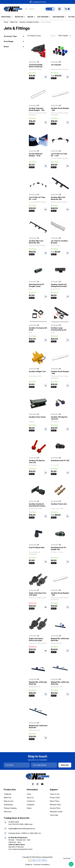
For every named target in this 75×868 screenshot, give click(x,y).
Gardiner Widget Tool (37, 371)
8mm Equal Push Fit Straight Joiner (36, 285)
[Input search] (33, 9)
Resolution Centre (56, 812)
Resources (8, 812)
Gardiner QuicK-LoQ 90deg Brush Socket (59, 285)
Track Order (54, 815)
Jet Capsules (56, 65)
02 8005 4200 (14, 822)
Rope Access (9, 801)
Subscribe (65, 765)
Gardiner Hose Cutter (37, 417)
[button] (59, 9)
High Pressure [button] (58, 17)
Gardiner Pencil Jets (59, 504)
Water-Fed (8, 798)
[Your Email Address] (44, 765)
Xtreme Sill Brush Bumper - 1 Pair (36, 155)
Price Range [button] (9, 41)
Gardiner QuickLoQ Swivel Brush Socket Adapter (37, 506)
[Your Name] (17, 765)
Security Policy (55, 808)
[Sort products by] (64, 36)
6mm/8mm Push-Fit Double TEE (58, 548)
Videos (29, 808)
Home (29, 794)
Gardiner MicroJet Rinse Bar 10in (58, 198)
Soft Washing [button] (43, 17)
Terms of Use (55, 794)
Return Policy (55, 801)
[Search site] (26, 9)
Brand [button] (6, 47)
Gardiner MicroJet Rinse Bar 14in (36, 242)
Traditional (7, 794)
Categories (31, 805)
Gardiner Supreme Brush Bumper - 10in (37, 109)
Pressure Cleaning (10, 808)
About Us (30, 798)
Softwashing (8, 805)
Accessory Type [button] (10, 36)
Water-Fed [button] (19, 17)
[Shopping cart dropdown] (67, 9)
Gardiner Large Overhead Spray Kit (59, 329)
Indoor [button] (30, 17)
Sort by (53, 36)
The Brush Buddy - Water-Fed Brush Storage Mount (36, 67)
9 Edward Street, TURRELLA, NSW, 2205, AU (25, 833)
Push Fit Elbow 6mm (37, 547)
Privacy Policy (55, 798)
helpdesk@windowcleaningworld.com (22, 829)
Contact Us (31, 801)
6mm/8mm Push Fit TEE (60, 460)
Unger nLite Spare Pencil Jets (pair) (36, 639)
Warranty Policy (55, 805)
